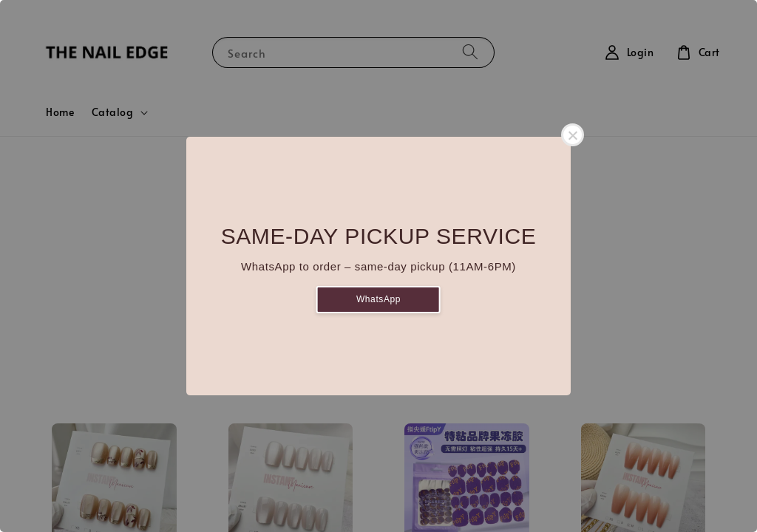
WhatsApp (378, 299)
